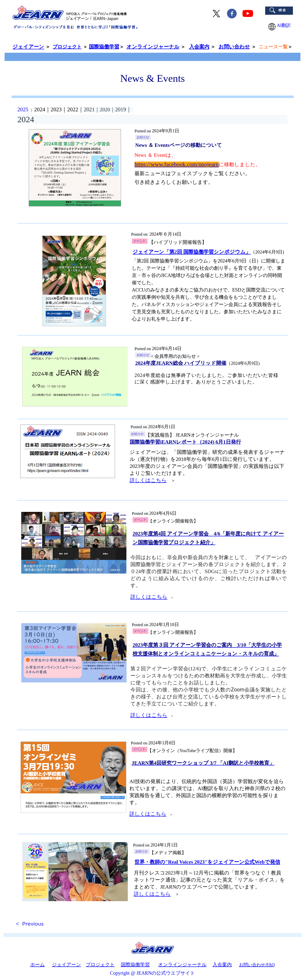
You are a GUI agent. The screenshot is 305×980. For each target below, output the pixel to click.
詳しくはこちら (148, 480)
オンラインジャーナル (182, 965)
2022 (73, 109)
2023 (56, 109)
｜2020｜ (105, 110)
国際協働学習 (135, 965)
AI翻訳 (280, 25)
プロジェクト (67, 47)
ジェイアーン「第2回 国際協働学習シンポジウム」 (192, 252)
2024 (40, 109)
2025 (23, 109)
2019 (124, 109)
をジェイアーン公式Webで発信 (207, 862)
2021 (89, 109)
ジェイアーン (66, 965)
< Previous (30, 924)
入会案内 (199, 47)
